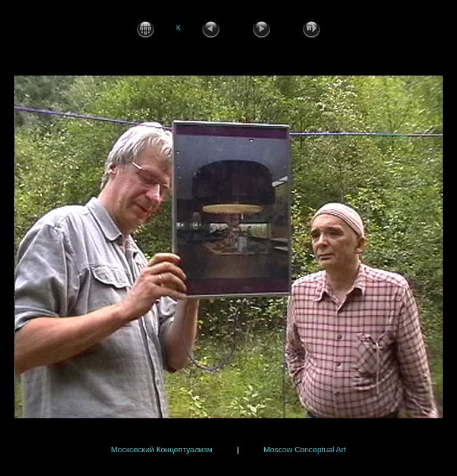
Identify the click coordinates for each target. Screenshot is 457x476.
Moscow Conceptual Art (305, 449)
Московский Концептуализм (162, 449)
